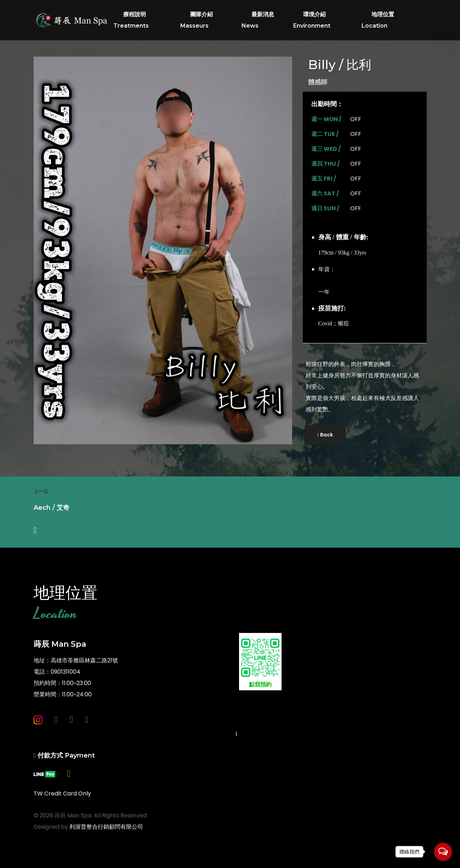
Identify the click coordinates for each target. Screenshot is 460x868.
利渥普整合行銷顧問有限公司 (106, 827)
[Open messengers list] (443, 852)
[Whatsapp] (56, 732)
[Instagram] (38, 732)
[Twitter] (87, 732)
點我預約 (260, 663)
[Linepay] (44, 786)
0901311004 (66, 672)
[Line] (71, 732)
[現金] (69, 786)
